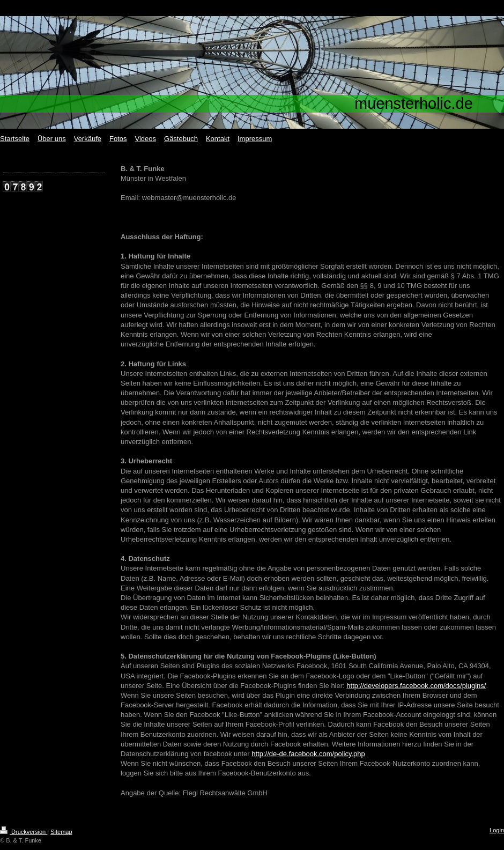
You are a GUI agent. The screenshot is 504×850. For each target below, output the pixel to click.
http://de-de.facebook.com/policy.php (308, 754)
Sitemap (61, 832)
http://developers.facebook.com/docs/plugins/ (416, 686)
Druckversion (24, 832)
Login (497, 830)
